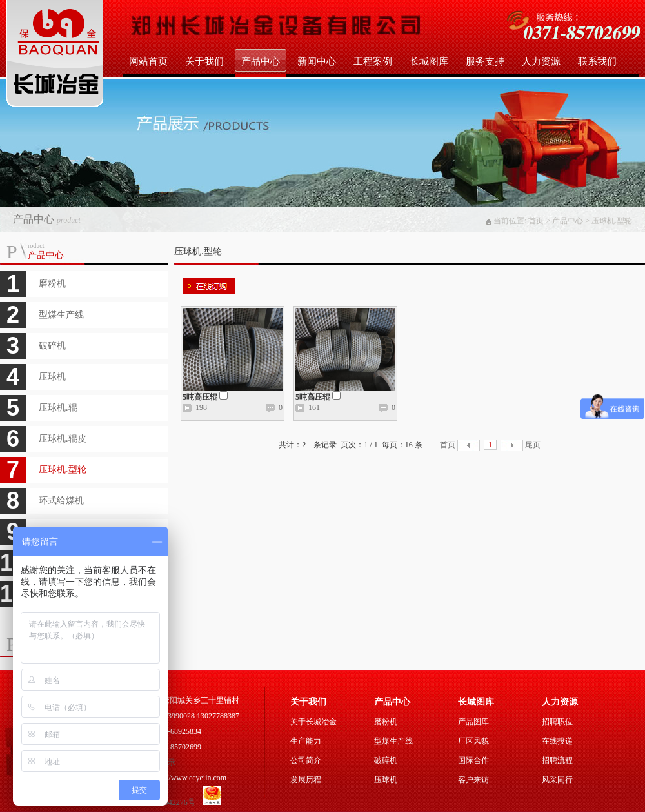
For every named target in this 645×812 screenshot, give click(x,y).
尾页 (533, 445)
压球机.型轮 (63, 470)
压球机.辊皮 (63, 439)
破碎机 (52, 346)
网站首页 (148, 61)
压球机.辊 (58, 408)
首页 (448, 445)
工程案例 (373, 61)
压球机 (52, 377)
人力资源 (541, 61)
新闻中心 (317, 61)
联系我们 (597, 61)
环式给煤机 (61, 501)
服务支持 (485, 61)
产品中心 (261, 61)
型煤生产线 (61, 315)
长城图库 (429, 61)
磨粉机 (52, 284)
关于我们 (204, 61)
